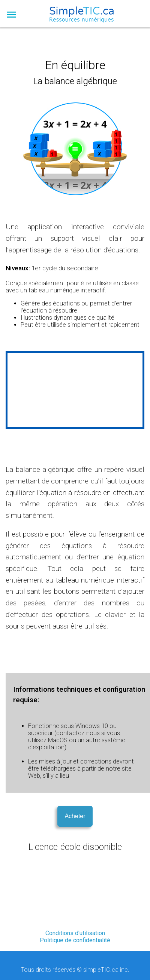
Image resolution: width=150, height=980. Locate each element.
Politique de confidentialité (75, 940)
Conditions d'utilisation (75, 933)
